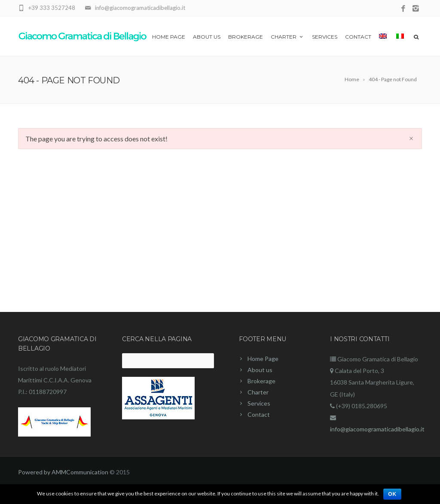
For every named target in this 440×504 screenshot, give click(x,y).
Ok (392, 494)
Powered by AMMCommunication (63, 472)
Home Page (169, 37)
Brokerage (246, 37)
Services (325, 37)
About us (207, 37)
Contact (358, 37)
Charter (287, 37)
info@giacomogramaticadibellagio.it (377, 429)
